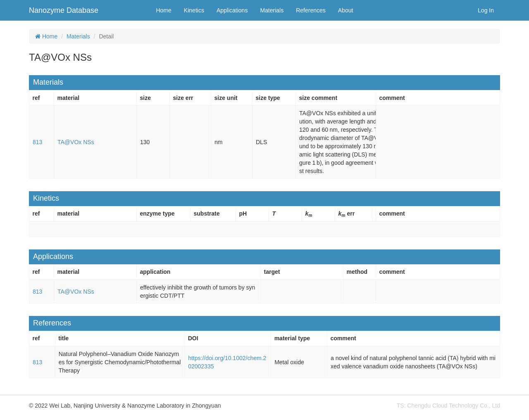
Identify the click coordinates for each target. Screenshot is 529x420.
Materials (272, 10)
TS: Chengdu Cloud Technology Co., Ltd (448, 406)
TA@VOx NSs (76, 142)
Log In (486, 10)
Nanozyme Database (64, 10)
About (346, 10)
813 (37, 142)
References (311, 10)
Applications (232, 10)
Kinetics (194, 10)
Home (164, 10)
